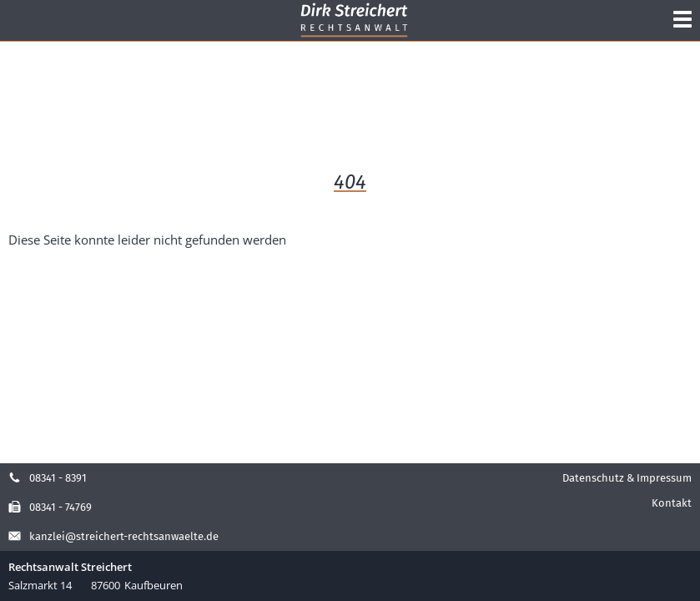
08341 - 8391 (48, 478)
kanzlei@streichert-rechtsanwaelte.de (113, 536)
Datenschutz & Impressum (627, 478)
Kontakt (672, 503)
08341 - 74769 (50, 507)
